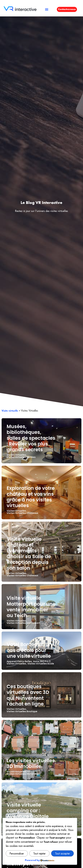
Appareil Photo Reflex (19, 661)
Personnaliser (17, 854)
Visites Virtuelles (16, 455)
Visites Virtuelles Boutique (22, 711)
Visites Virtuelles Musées (21, 457)
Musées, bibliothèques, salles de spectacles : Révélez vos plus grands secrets (31, 438)
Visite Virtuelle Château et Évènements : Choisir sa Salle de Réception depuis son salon (29, 553)
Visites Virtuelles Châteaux (22, 513)
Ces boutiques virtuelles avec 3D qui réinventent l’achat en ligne (28, 695)
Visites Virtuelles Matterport (23, 623)
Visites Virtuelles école (41, 664)
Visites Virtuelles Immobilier (23, 774)
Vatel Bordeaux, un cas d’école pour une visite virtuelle (29, 650)
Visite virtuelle (10, 411)
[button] (47, 9)
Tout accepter (62, 854)
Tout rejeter (39, 854)
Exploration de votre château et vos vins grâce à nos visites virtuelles (31, 497)
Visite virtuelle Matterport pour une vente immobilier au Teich (31, 607)
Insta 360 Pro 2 (42, 661)
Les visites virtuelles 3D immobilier (31, 763)
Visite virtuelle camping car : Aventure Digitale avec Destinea (28, 814)
